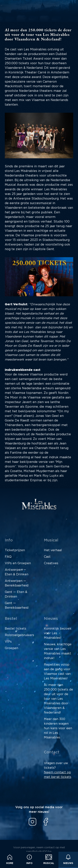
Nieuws (68, 860)
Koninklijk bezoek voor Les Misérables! (58, 633)
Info (29, 860)
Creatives (51, 563)
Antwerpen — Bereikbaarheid (17, 583)
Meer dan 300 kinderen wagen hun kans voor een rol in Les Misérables (58, 728)
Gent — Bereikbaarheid (17, 605)
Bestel (11, 619)
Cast (47, 557)
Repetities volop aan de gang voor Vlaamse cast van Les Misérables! (57, 672)
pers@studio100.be (39, 852)
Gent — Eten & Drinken (16, 594)
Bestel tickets (16, 629)
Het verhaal (53, 550)
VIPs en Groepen (18, 563)
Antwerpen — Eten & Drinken (17, 572)
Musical (49, 860)
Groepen (11, 648)
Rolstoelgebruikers (19, 635)
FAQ (8, 557)
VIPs (8, 642)
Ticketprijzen (15, 550)
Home (10, 860)
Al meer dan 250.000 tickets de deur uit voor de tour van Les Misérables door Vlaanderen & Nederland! (58, 699)
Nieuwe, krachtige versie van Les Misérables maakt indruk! (58, 651)
